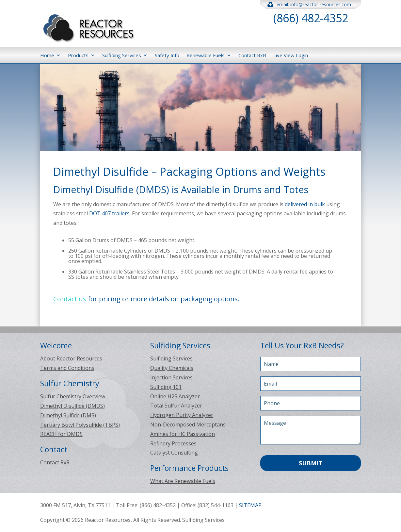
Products (78, 55)
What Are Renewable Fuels (183, 481)
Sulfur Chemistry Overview (73, 396)
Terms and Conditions (67, 368)
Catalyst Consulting (174, 453)
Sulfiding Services (122, 55)
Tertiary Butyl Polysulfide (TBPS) (80, 425)
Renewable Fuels (206, 55)
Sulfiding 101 (166, 387)
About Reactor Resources (71, 358)
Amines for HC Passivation (183, 434)
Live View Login (291, 55)
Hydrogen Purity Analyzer (182, 415)
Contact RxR (252, 55)
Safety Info (167, 55)
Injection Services (171, 377)
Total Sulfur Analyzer (176, 406)
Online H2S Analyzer (175, 396)
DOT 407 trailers (109, 213)
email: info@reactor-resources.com (311, 4)
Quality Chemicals (172, 368)
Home (47, 55)
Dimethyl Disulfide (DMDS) (72, 406)
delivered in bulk (305, 204)
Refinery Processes (173, 443)
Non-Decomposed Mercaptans (188, 424)
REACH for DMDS (61, 434)
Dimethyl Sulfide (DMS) (68, 415)
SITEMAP (250, 505)
